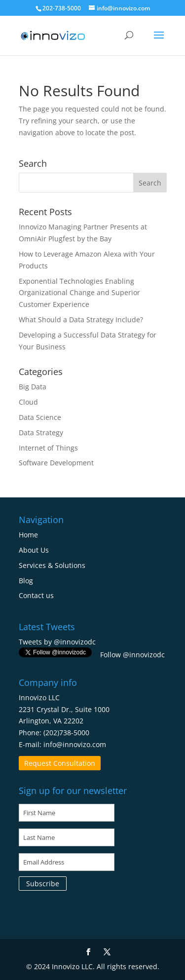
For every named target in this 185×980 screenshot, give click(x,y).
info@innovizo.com (75, 744)
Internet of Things (48, 448)
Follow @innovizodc (132, 655)
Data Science (40, 417)
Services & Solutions (52, 565)
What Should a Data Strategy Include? (81, 320)
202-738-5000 (62, 8)
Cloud (28, 402)
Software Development (56, 463)
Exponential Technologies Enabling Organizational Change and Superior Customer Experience (79, 293)
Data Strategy (41, 433)
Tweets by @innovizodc (57, 642)
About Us (34, 550)
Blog (26, 581)
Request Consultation (60, 763)
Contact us (36, 595)
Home (28, 535)
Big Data (33, 387)
